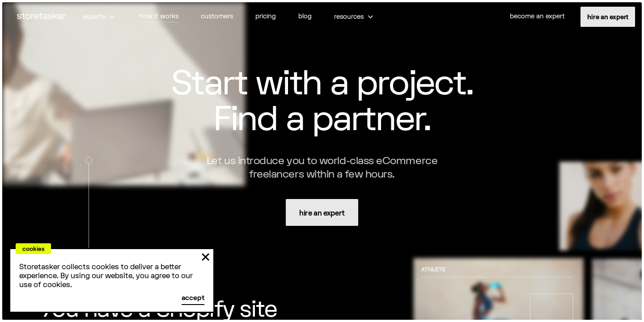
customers (217, 16)
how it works (159, 16)
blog (305, 16)
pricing (266, 16)
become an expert (537, 16)
